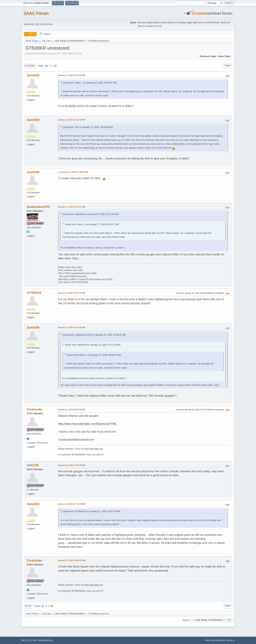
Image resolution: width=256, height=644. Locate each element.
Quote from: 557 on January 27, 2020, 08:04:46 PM (88, 127)
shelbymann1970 (38, 207)
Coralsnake (34, 409)
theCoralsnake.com (94, 449)
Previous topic (208, 56)
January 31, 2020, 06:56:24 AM (72, 409)
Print (228, 66)
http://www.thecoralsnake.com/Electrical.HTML (87, 424)
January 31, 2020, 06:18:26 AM (72, 327)
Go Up (28, 606)
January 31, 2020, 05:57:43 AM (72, 293)
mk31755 (33, 465)
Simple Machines (45, 640)
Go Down (30, 66)
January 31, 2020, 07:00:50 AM (72, 465)
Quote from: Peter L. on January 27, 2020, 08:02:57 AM (90, 83)
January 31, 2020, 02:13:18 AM (72, 120)
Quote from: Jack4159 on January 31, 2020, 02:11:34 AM (91, 214)
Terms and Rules (218, 640)
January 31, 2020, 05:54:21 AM (72, 207)
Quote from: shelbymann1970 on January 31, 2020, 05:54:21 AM (94, 335)
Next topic (225, 56)
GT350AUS (34, 293)
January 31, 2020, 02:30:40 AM (74, 172)
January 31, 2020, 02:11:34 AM (72, 75)
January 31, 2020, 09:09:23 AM (72, 560)
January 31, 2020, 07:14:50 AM (72, 504)
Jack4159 (33, 75)
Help (207, 640)
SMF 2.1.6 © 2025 (29, 640)
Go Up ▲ (231, 640)
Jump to (186, 620)
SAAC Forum (36, 13)
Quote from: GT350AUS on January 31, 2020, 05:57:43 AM (91, 511)
